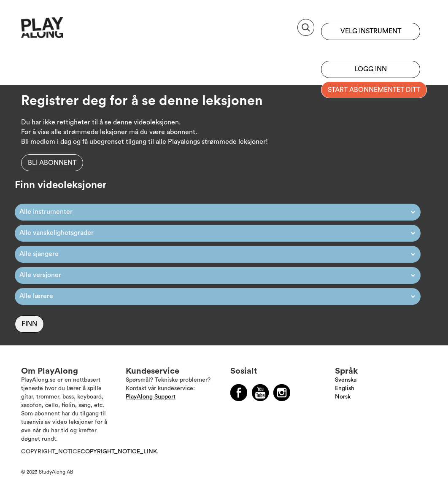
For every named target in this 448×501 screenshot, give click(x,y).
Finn (29, 324)
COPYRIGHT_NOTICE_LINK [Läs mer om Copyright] (119, 452)
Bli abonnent (52, 163)
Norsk (343, 397)
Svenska (346, 380)
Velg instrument (371, 31)
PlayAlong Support (151, 397)
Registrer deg (371, 48)
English (345, 388)
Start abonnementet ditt (374, 90)
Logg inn (371, 69)
